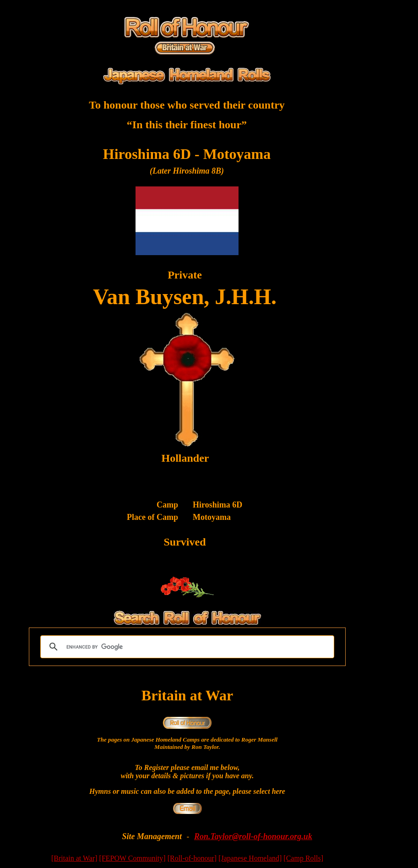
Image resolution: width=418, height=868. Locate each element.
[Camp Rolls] (303, 858)
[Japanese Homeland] (250, 858)
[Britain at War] (74, 858)
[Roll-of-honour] (192, 858)
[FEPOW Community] (133, 858)
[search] (186, 647)
